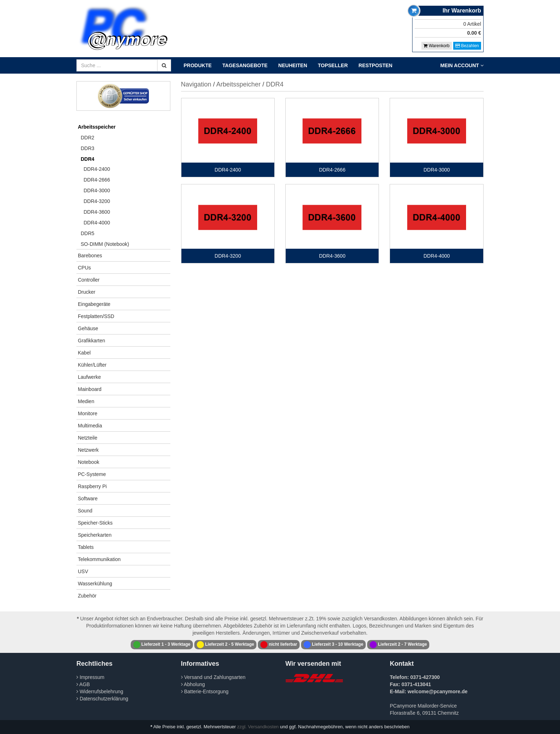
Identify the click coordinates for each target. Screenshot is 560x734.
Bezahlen (467, 46)
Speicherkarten (95, 535)
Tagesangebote (245, 65)
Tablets (86, 547)
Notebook (89, 462)
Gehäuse (88, 328)
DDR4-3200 (97, 201)
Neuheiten (293, 65)
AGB (83, 684)
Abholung (193, 684)
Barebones (90, 256)
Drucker (87, 292)
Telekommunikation (99, 559)
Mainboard (90, 389)
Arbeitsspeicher (97, 127)
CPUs (84, 268)
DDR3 (87, 148)
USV (83, 571)
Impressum (90, 677)
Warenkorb (437, 46)
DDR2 (87, 138)
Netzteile (87, 438)
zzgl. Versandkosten (258, 727)
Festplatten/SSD (96, 316)
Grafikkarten (91, 341)
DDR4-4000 (97, 223)
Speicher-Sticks (95, 523)
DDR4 (87, 159)
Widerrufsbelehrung (100, 691)
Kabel (84, 353)
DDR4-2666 (97, 180)
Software (88, 499)
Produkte (198, 65)
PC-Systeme (92, 474)
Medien (86, 401)
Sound (85, 511)
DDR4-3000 (97, 190)
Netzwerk (88, 450)
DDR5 (87, 233)
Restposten (376, 65)
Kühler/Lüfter (92, 365)
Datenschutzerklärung (102, 699)
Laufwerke (89, 377)
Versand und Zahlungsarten (213, 677)
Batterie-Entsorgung (205, 691)
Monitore (87, 413)
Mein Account (462, 65)
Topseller (333, 65)
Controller (89, 280)
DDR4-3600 (97, 212)
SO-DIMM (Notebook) (105, 244)
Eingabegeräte (94, 304)
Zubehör (87, 596)
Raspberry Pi (92, 486)
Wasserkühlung (95, 584)
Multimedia (90, 426)
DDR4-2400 (97, 169)
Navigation (196, 84)
